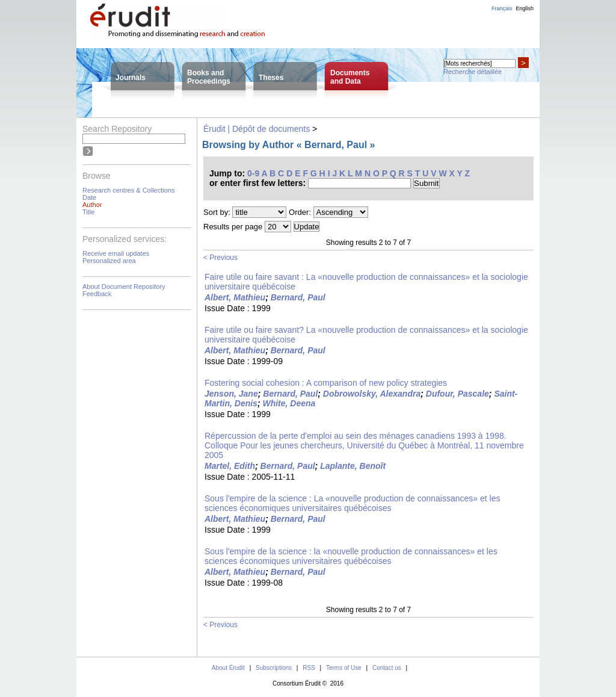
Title (88, 212)
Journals (131, 78)
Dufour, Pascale (457, 394)
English (525, 8)
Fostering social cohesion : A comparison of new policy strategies (326, 383)
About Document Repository (124, 287)
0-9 (253, 173)
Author (92, 205)
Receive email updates (116, 253)
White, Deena (289, 403)
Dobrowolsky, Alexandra (372, 394)
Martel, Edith (230, 466)
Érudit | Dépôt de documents (257, 129)
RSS (309, 668)
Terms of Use (344, 668)
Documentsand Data (350, 77)
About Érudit (228, 668)
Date (89, 197)
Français (502, 8)
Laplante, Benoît (353, 466)
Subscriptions (274, 668)
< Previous (220, 258)
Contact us (387, 668)
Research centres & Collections (128, 190)
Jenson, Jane (231, 394)
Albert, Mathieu (235, 297)
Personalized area (109, 261)
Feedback (97, 294)
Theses (271, 78)
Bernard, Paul (298, 297)
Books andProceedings (209, 77)
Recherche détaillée (473, 72)
